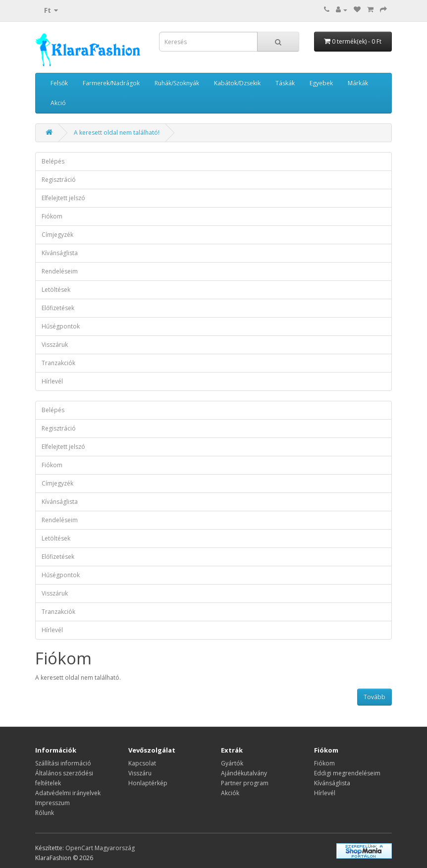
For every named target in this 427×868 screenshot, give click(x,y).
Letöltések (56, 290)
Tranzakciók (58, 363)
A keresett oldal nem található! (117, 133)
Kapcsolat (142, 763)
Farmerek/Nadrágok (111, 83)
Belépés (53, 161)
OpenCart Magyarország (100, 848)
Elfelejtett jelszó (63, 198)
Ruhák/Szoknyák (177, 83)
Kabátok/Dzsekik (237, 83)
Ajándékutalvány (244, 773)
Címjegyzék (57, 235)
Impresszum (53, 803)
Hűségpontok (61, 326)
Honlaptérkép (148, 783)
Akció (58, 103)
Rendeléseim (60, 271)
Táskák (285, 83)
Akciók (230, 793)
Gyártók (232, 763)
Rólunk (45, 813)
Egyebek (321, 83)
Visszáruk (55, 345)
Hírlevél (52, 381)
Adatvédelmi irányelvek (68, 793)
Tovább (374, 697)
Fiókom (52, 216)
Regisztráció (59, 180)
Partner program (245, 783)
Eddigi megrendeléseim (347, 773)
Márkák (358, 83)
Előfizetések (58, 308)
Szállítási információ (63, 763)
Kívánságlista (60, 253)
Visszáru (140, 773)
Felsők (59, 83)
